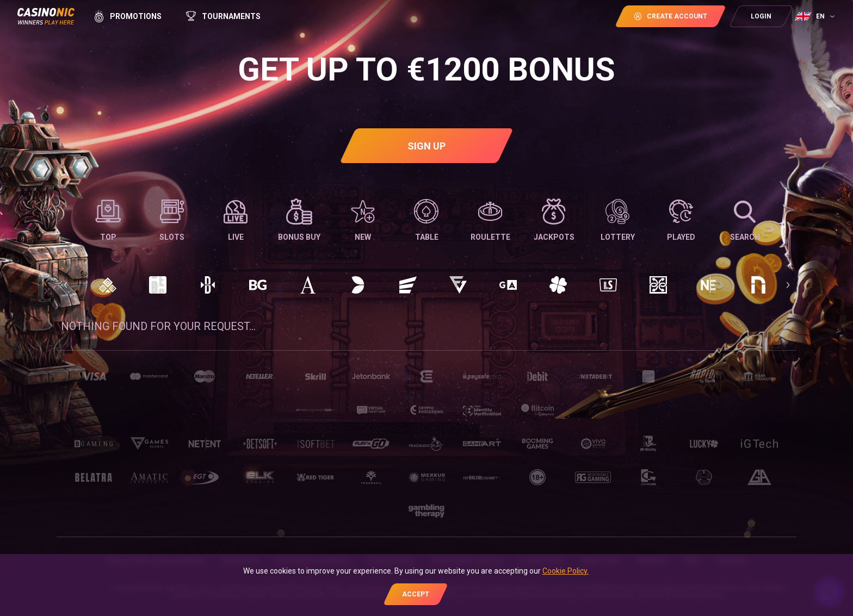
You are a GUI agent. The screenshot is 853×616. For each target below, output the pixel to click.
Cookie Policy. (565, 571)
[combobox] (816, 16)
